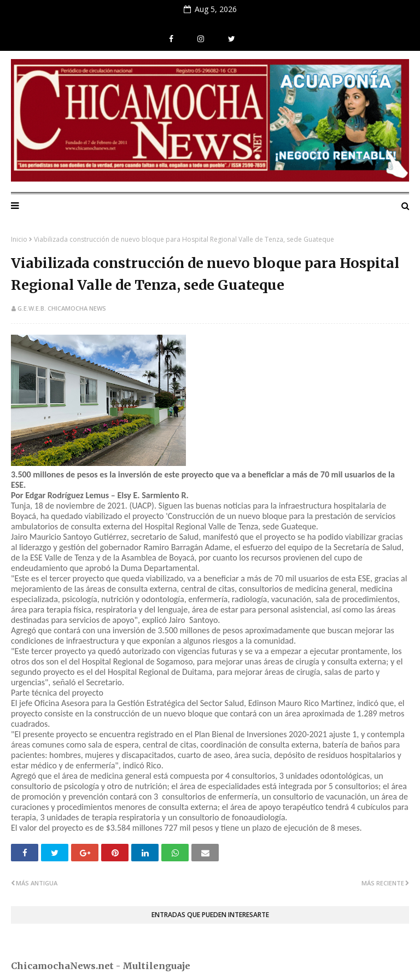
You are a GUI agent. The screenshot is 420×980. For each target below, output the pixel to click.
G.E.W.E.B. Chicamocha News (62, 308)
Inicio (19, 239)
